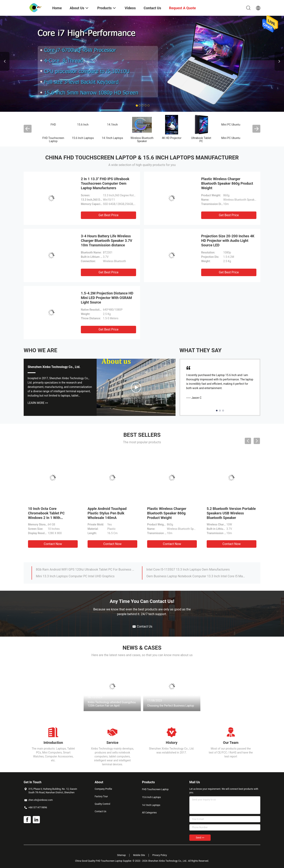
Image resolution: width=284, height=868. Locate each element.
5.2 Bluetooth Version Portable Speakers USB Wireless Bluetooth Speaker (231, 513)
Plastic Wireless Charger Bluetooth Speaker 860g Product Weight (227, 183)
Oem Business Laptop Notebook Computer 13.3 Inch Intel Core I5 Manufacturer (196, 576)
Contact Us (100, 811)
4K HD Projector (171, 138)
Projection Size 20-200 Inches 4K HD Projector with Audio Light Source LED (228, 241)
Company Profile (103, 789)
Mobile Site (139, 855)
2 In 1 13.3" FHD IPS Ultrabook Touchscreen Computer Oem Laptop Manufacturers (105, 183)
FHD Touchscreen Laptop (53, 140)
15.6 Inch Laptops (83, 138)
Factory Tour (101, 796)
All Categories (149, 813)
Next (279, 61)
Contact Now (53, 544)
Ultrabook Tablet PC (201, 140)
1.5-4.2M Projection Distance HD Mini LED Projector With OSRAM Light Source (107, 298)
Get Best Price (109, 215)
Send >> (200, 838)
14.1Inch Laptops (112, 138)
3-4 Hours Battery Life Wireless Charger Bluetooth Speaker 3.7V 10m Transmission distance (106, 241)
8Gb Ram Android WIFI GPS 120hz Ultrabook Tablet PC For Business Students (85, 570)
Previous (5, 61)
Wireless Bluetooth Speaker (142, 140)
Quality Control (102, 804)
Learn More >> (38, 403)
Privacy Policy (160, 855)
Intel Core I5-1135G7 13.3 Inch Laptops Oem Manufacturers (188, 570)
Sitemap (121, 855)
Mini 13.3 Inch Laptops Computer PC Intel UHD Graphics (75, 576)
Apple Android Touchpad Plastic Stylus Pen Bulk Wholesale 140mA (107, 513)
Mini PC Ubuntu (231, 125)
